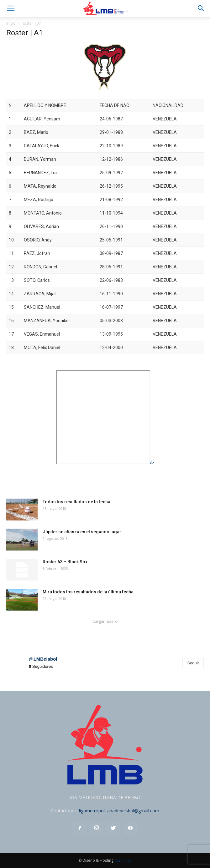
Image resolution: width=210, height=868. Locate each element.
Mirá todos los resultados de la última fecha (88, 592)
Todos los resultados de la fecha (76, 502)
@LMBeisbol (43, 659)
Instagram (20, 641)
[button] (201, 8)
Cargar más (105, 621)
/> (105, 463)
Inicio (11, 23)
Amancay (123, 860)
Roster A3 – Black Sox (65, 562)
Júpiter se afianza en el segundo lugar (82, 532)
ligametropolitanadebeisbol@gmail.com (119, 811)
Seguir (193, 663)
